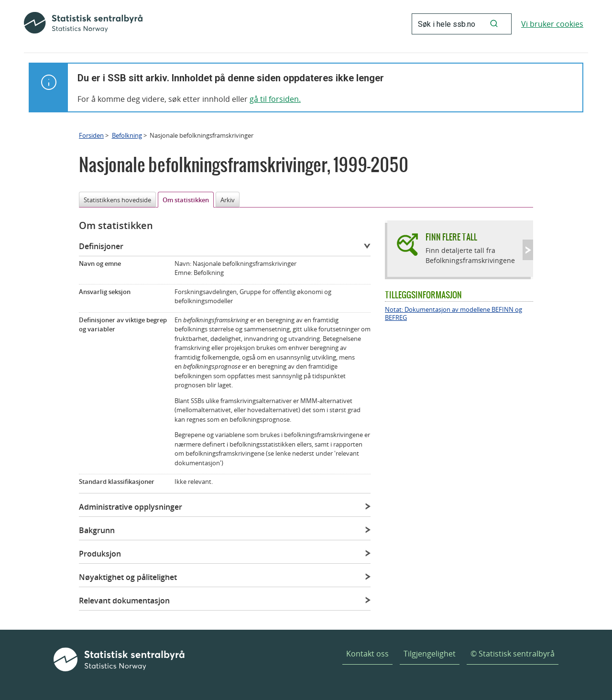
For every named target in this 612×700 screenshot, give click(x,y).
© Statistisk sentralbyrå (513, 654)
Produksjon (100, 554)
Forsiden (91, 135)
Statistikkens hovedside (117, 200)
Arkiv (228, 200)
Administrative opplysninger (131, 507)
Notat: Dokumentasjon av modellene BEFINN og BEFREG (454, 314)
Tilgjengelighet (430, 654)
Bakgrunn (97, 530)
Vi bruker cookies (552, 24)
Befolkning (127, 135)
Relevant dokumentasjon (124, 601)
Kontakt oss (367, 654)
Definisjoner (101, 246)
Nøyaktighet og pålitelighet (128, 577)
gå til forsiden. (275, 99)
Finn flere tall (451, 237)
